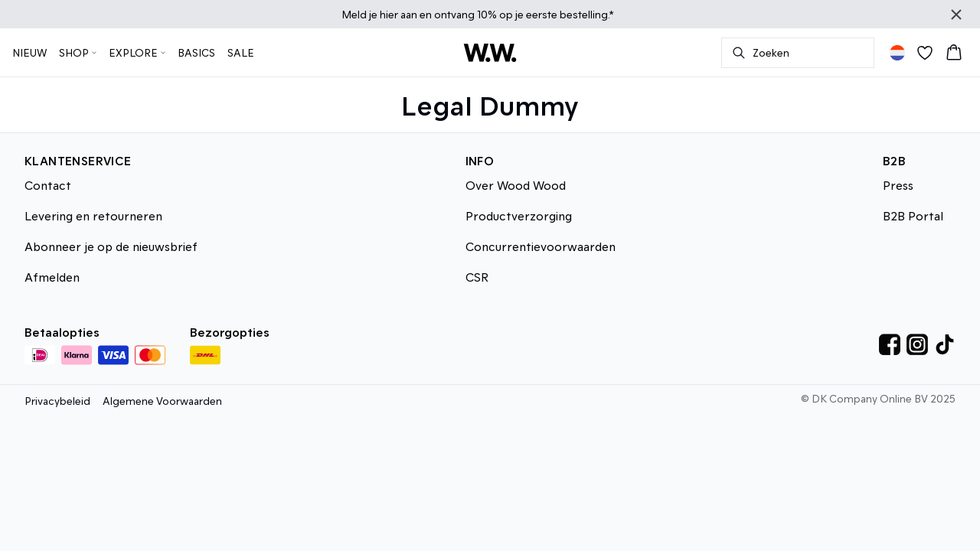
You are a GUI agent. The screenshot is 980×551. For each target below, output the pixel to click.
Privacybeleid (57, 401)
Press (898, 185)
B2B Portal (913, 215)
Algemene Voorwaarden (162, 401)
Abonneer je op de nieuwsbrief (111, 246)
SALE (241, 52)
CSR (477, 277)
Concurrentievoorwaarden (541, 246)
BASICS (196, 52)
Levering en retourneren (93, 215)
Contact (48, 185)
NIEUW (29, 52)
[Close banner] (956, 15)
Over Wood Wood (516, 185)
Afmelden (52, 277)
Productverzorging (519, 215)
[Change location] (897, 53)
